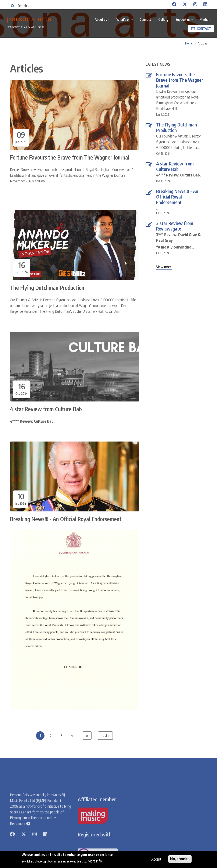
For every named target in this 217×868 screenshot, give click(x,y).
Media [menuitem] (206, 21)
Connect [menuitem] (145, 19)
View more (164, 267)
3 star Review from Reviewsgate (175, 226)
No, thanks (180, 859)
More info (95, 861)
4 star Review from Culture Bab (175, 166)
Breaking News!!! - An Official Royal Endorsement (177, 197)
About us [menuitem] (103, 21)
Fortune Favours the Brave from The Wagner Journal (180, 80)
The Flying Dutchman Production (177, 127)
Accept (156, 859)
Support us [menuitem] (185, 21)
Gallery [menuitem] (163, 19)
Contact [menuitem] (204, 28)
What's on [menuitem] (125, 21)
